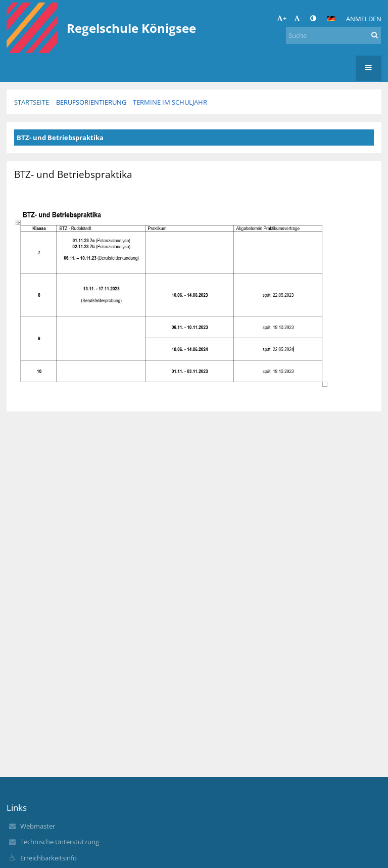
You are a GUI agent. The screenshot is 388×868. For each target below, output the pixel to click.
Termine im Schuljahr (170, 102)
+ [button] (282, 18)
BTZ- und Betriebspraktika (60, 138)
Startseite (32, 102)
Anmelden (364, 19)
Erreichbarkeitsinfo (48, 858)
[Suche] (333, 35)
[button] (331, 19)
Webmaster (38, 826)
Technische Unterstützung (60, 842)
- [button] (298, 18)
